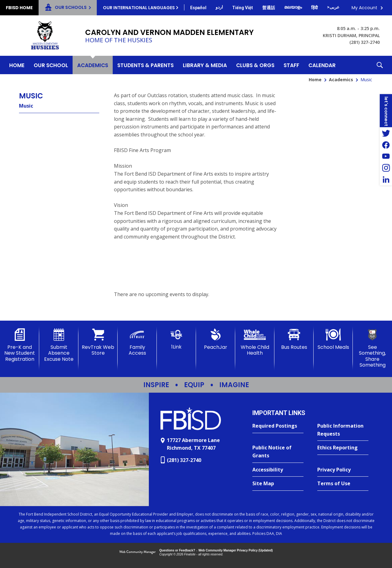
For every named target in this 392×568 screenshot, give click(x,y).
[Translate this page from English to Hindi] (315, 8)
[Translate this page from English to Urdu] (219, 7)
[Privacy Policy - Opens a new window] (343, 470)
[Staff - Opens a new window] (291, 65)
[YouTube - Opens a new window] (386, 156)
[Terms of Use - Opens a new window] (343, 484)
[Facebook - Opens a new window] (386, 145)
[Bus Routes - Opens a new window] (294, 339)
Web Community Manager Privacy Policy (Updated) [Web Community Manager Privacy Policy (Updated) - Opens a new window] (236, 550)
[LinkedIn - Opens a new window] (386, 180)
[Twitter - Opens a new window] (386, 133)
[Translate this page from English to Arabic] (333, 7)
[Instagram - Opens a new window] (386, 168)
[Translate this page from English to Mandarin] (269, 8)
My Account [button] (364, 8)
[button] (380, 65)
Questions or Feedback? (177, 550)
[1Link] (176, 339)
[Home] (17, 65)
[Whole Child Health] (255, 342)
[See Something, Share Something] (372, 348)
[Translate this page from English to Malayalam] (293, 7)
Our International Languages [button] (139, 8)
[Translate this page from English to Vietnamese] (243, 8)
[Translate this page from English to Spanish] (198, 8)
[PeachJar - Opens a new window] (216, 339)
